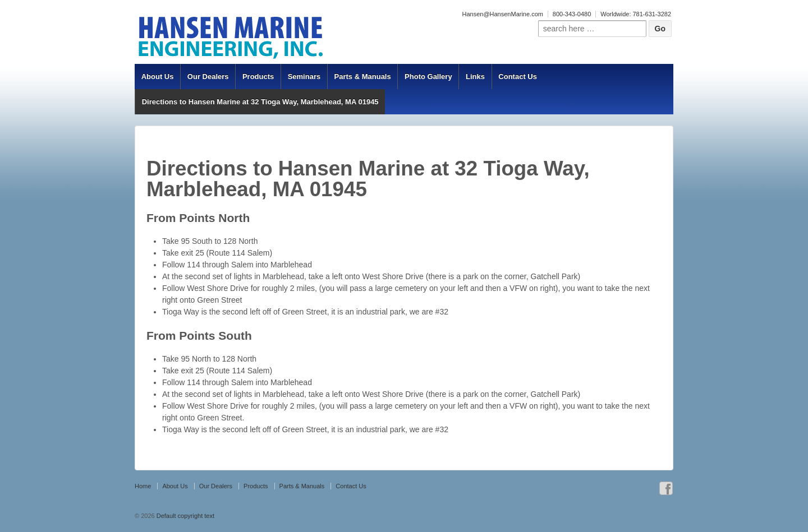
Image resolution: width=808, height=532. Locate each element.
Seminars (304, 77)
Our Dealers (208, 77)
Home (143, 486)
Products (258, 77)
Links (475, 77)
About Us (158, 77)
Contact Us (518, 77)
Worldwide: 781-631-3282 (636, 14)
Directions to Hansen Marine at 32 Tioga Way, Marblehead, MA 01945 (260, 102)
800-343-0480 (572, 14)
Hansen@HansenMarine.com (502, 14)
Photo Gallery (428, 77)
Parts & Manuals (363, 77)
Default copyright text (185, 516)
